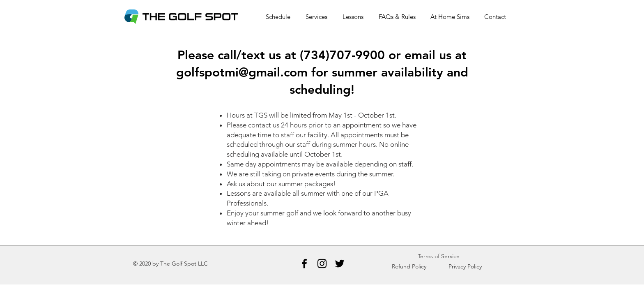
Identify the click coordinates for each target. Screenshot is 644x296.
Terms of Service (439, 256)
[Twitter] (340, 264)
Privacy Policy (465, 266)
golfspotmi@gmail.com (242, 72)
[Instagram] (322, 264)
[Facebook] (304, 264)
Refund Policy (409, 266)
